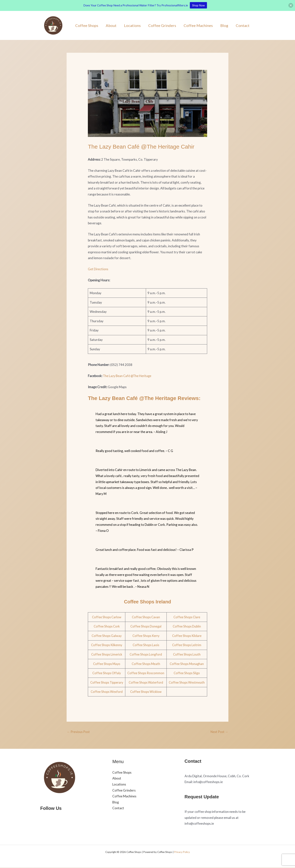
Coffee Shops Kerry (146, 636)
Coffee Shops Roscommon (146, 673)
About (111, 25)
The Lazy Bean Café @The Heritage (128, 376)
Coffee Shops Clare (187, 617)
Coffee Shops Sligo (187, 673)
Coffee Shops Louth (187, 654)
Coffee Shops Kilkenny (107, 645)
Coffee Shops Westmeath (187, 682)
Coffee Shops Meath (146, 664)
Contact (243, 25)
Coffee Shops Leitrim (187, 645)
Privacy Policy (182, 852)
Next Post (219, 732)
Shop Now (198, 5)
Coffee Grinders (162, 25)
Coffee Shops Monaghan (187, 664)
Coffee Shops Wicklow (146, 692)
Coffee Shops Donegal (146, 626)
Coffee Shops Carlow (107, 617)
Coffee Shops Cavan (146, 617)
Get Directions (98, 269)
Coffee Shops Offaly (107, 673)
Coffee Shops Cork (107, 626)
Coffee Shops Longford (146, 654)
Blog (224, 25)
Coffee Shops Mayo (107, 664)
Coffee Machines (198, 25)
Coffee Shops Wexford (107, 692)
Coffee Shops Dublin (187, 626)
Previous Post (79, 732)
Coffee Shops (87, 25)
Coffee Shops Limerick (107, 654)
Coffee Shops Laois (146, 645)
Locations (132, 25)
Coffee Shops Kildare (187, 636)
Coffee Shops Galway (107, 636)
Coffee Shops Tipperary (107, 682)
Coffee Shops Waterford (146, 682)
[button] (291, 5)
